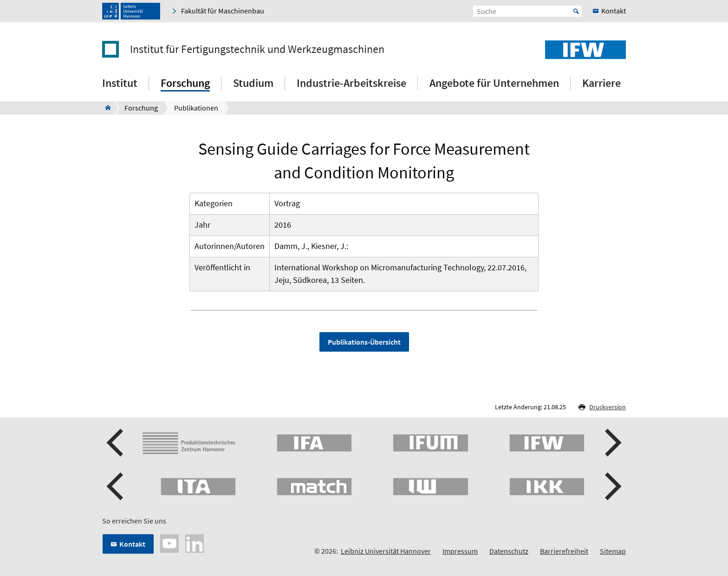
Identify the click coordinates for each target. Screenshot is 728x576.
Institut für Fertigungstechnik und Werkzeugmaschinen (257, 49)
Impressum (460, 551)
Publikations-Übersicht (364, 342)
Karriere (601, 83)
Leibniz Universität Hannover (386, 551)
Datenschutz (509, 551)
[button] (116, 443)
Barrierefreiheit (564, 551)
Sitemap (613, 551)
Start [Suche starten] (576, 11)
